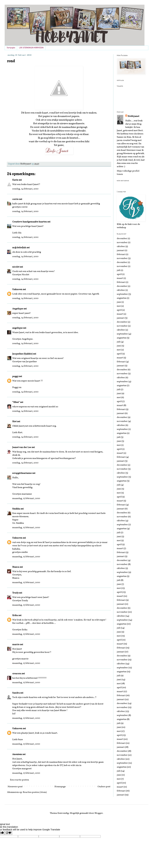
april (119, 274)
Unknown (17, 289)
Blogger (99, 813)
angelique (17, 328)
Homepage (60, 787)
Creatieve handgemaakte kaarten (30, 222)
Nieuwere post (15, 787)
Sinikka (16, 509)
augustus (122, 298)
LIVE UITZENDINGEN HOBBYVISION (31, 48)
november (122, 243)
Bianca (16, 567)
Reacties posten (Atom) (35, 792)
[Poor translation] (9, 833)
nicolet (16, 267)
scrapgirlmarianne (22, 473)
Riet (14, 422)
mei (119, 306)
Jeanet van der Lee (22, 447)
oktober (121, 246)
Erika (15, 615)
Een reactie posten (19, 780)
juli (119, 270)
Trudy (15, 593)
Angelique (18, 309)
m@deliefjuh (19, 248)
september (122, 294)
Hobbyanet (133, 116)
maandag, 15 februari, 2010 (26, 498)
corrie (15, 199)
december (122, 239)
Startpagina (11, 48)
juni (119, 302)
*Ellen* (16, 402)
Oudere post (104, 787)
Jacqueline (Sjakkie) (22, 354)
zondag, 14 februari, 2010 (25, 189)
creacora (17, 674)
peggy (15, 376)
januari (121, 250)
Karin (15, 180)
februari (121, 254)
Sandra (16, 693)
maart (120, 278)
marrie (16, 645)
